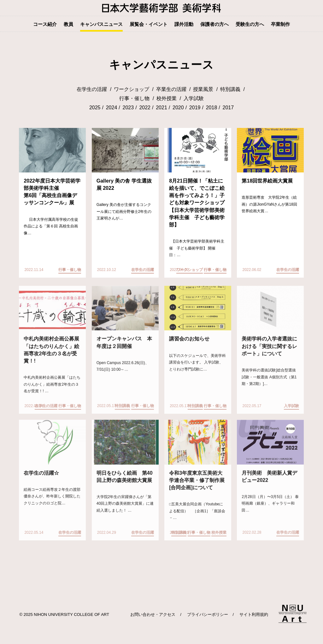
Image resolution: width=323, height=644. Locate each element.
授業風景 (203, 90)
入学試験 (194, 99)
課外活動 (184, 24)
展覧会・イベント (149, 24)
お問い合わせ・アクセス (153, 614)
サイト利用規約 (254, 614)
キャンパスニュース (101, 24)
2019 (195, 108)
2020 (178, 108)
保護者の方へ (214, 24)
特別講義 (230, 90)
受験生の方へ (250, 24)
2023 (128, 108)
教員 (68, 24)
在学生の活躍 (92, 90)
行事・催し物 (134, 99)
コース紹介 (45, 24)
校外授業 (167, 99)
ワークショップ (132, 90)
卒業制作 (280, 24)
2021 (161, 108)
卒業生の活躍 (171, 90)
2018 (212, 108)
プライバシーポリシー (208, 614)
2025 (95, 108)
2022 (145, 108)
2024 (112, 108)
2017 (228, 108)
